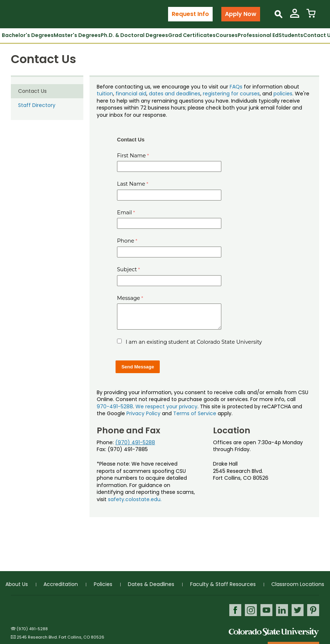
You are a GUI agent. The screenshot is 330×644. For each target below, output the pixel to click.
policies (283, 94)
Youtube (266, 610)
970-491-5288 (115, 406)
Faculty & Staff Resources (223, 584)
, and (267, 94)
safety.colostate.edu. (135, 499)
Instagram (251, 610)
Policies (103, 584)
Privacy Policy (143, 413)
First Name (131, 156)
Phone (126, 241)
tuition (105, 94)
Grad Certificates (192, 35)
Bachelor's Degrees (28, 35)
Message (129, 298)
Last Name (131, 184)
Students (291, 35)
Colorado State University (274, 633)
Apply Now (241, 14)
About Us (17, 584)
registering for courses (231, 94)
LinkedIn (282, 610)
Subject (127, 269)
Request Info (190, 14)
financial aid (131, 94)
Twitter (298, 610)
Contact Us (32, 91)
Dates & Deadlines (151, 584)
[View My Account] (295, 16)
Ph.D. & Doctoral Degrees (134, 35)
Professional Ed (258, 35)
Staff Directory (37, 105)
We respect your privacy (166, 406)
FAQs (236, 87)
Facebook (235, 610)
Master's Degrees (77, 35)
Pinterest (313, 610)
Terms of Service (195, 413)
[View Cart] (311, 16)
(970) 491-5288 (135, 442)
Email (124, 212)
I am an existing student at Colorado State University (194, 342)
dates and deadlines (175, 94)
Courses (227, 35)
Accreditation (61, 584)
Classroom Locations (298, 584)
